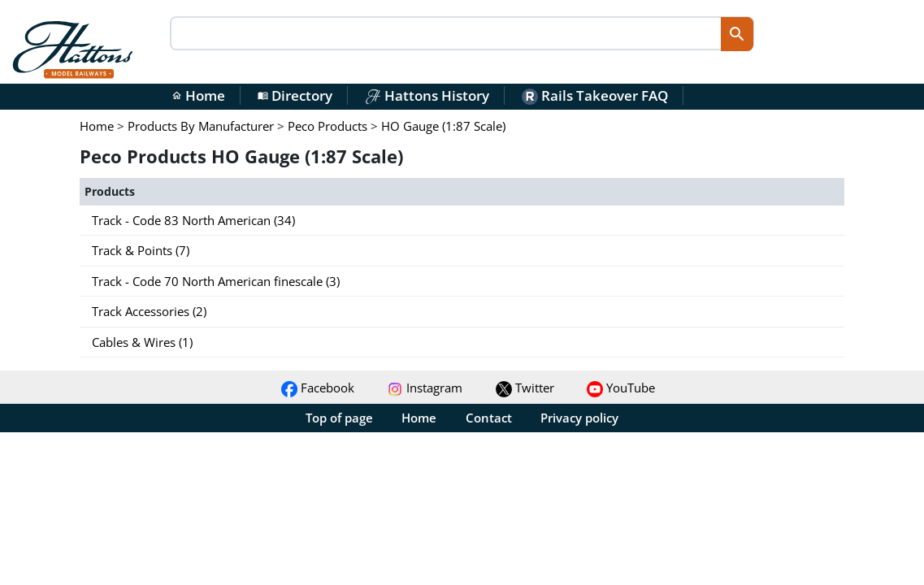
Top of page (339, 418)
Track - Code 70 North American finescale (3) (216, 281)
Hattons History (427, 95)
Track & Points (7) (141, 250)
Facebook (318, 388)
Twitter (525, 388)
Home (198, 95)
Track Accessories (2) (149, 311)
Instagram (425, 388)
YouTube (621, 388)
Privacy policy (579, 418)
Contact (489, 418)
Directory (295, 95)
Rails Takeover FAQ (595, 95)
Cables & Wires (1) (142, 342)
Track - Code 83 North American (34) (193, 220)
